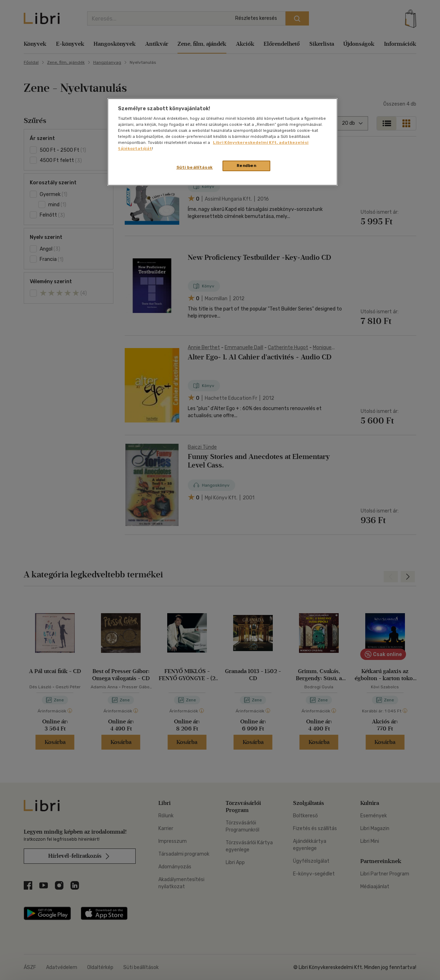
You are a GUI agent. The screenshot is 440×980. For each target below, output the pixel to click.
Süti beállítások (195, 167)
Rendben (247, 166)
